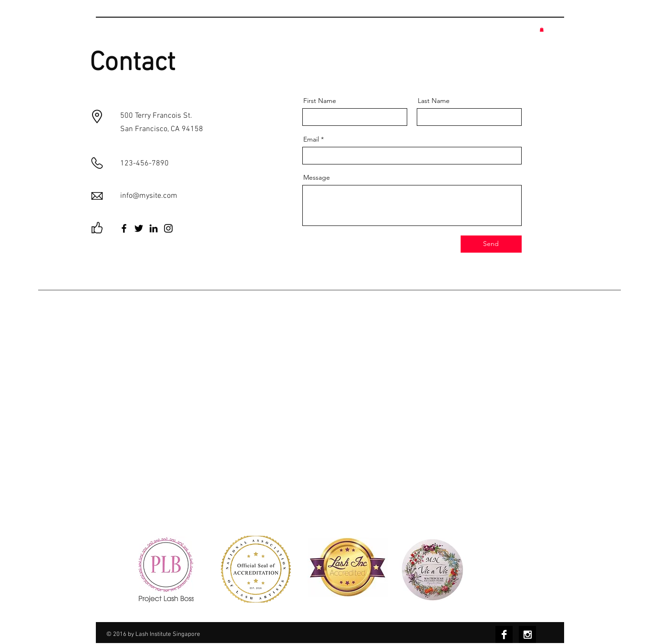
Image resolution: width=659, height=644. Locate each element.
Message (317, 177)
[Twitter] (139, 228)
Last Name (434, 101)
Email (311, 139)
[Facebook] (124, 228)
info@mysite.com (149, 196)
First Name (320, 101)
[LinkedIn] (154, 228)
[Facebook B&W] (504, 634)
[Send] (491, 244)
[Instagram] (168, 228)
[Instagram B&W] (527, 634)
